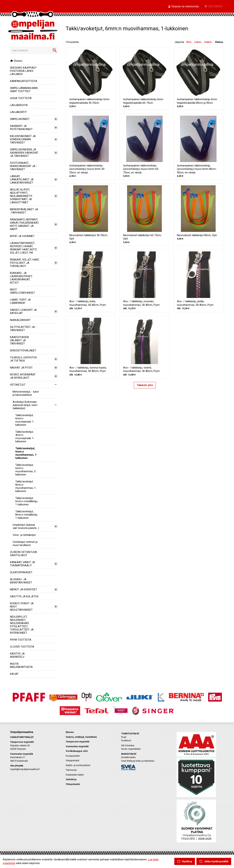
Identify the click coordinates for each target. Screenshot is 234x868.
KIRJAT (14, 674)
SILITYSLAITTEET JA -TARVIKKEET (23, 329)
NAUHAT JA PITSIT (21, 368)
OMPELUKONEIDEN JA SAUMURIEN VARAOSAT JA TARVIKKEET (24, 153)
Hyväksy (185, 861)
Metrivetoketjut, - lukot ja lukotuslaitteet (26, 393)
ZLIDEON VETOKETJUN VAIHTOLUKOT (23, 554)
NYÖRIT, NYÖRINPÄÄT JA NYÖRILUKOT (23, 376)
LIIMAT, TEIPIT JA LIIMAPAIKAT (20, 301)
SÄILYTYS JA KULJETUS (24, 596)
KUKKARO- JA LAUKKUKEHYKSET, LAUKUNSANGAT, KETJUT (21, 278)
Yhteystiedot (73, 784)
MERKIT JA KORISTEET (24, 589)
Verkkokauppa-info (77, 751)
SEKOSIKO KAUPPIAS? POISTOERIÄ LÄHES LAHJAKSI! (23, 71)
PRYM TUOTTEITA (21, 640)
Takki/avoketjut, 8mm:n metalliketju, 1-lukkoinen (27, 515)
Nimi (189, 42)
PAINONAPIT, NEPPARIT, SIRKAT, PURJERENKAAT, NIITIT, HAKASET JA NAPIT (24, 224)
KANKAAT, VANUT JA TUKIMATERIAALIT (22, 564)
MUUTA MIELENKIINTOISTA (21, 665)
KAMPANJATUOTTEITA (24, 81)
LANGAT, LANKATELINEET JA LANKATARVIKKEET (22, 179)
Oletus (219, 42)
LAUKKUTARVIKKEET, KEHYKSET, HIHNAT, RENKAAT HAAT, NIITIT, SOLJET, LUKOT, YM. (24, 248)
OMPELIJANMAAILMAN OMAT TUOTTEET (24, 90)
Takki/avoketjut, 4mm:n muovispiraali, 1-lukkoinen (25, 437)
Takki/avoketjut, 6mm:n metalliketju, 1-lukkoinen (27, 501)
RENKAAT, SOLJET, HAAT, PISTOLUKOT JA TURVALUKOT (25, 263)
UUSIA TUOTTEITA (21, 98)
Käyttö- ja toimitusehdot (78, 765)
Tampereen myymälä (78, 742)
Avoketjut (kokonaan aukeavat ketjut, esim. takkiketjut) (25, 405)
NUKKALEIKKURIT (20, 320)
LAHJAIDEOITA (19, 105)
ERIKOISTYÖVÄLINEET (23, 351)
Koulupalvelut (73, 756)
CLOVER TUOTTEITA (22, 647)
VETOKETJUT (18, 385)
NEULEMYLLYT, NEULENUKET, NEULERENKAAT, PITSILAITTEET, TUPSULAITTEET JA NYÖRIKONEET (22, 625)
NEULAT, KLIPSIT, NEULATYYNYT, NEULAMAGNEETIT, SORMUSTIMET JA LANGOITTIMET (21, 196)
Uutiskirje (71, 779)
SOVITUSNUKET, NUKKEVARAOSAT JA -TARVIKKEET (24, 166)
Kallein (208, 42)
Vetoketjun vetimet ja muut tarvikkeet (25, 544)
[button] (183, 7)
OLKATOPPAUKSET (21, 572)
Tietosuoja (71, 770)
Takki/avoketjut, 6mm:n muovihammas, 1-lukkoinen (26, 453)
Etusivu (16, 61)
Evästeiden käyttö (75, 775)
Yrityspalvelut (73, 760)
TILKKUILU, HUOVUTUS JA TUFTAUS (23, 359)
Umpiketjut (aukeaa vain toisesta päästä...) (26, 526)
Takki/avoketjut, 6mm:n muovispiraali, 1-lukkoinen (25, 420)
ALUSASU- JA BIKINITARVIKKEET (21, 581)
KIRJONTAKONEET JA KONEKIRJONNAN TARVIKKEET (23, 139)
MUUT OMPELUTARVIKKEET (22, 291)
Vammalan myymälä (77, 746)
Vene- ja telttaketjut (24, 535)
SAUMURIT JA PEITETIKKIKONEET (21, 128)
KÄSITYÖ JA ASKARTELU (17, 655)
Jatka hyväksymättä (214, 861)
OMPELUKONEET (20, 119)
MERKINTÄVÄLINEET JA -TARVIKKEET (24, 211)
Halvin (198, 42)
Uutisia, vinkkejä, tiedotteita (81, 737)
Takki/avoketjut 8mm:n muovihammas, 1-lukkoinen (26, 486)
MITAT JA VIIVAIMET (22, 236)
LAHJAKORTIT (18, 112)
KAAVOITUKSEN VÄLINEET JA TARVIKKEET (19, 340)
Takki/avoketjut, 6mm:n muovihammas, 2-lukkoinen (26, 470)
